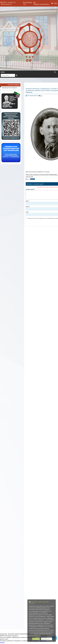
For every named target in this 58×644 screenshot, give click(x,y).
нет (41, 96)
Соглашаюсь (36, 639)
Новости (33, 179)
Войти (55, 3)
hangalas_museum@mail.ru (41, 4)
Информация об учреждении (11, 88)
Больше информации (35, 635)
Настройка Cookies (47, 639)
